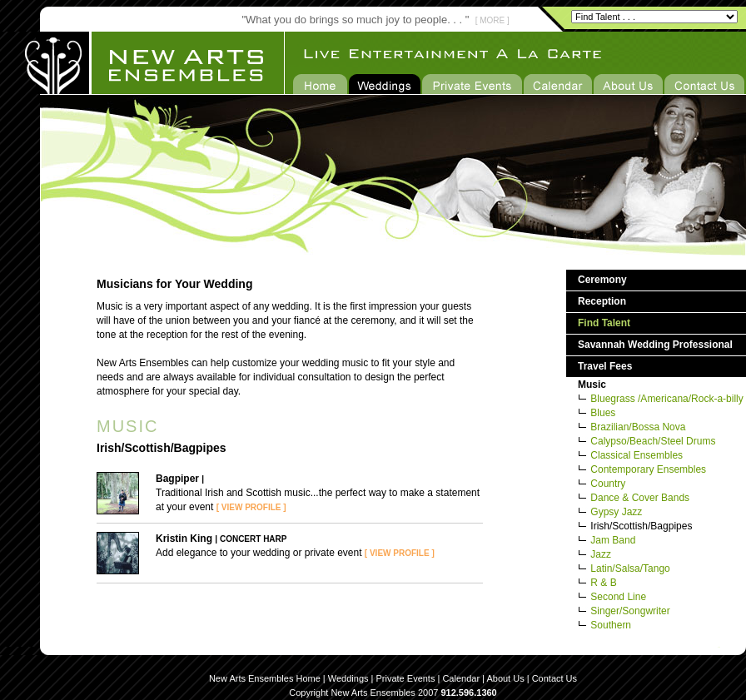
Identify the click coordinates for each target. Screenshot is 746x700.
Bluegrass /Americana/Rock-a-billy (666, 399)
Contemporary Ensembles (648, 469)
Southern (611, 625)
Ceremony (602, 280)
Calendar (461, 678)
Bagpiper (177, 479)
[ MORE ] (492, 20)
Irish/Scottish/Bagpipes (641, 526)
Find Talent (604, 323)
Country (608, 484)
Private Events (406, 678)
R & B (603, 583)
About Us (505, 678)
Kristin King (184, 539)
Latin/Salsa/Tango (630, 568)
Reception (602, 301)
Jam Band (613, 540)
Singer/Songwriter (630, 611)
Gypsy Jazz (616, 512)
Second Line (618, 597)
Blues (603, 413)
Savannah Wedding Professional (655, 345)
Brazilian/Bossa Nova (638, 427)
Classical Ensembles (637, 455)
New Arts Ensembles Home (265, 678)
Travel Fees (605, 366)
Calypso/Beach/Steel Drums (653, 441)
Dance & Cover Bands (640, 498)
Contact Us (555, 678)
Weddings (348, 678)
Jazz (601, 554)
